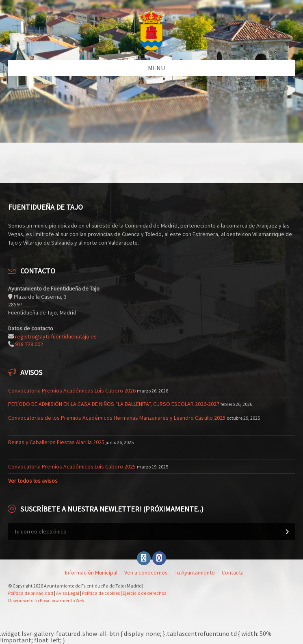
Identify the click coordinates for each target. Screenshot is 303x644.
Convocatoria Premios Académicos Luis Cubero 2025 (72, 466)
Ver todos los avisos (33, 481)
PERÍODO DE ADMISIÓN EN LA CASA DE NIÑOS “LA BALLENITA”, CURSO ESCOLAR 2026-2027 (114, 404)
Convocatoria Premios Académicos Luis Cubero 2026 (72, 390)
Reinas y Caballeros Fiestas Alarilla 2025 (56, 442)
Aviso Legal (68, 593)
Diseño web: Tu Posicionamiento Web (46, 600)
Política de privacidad (31, 593)
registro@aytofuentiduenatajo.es (56, 336)
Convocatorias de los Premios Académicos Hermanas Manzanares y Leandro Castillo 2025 (117, 418)
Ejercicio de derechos (144, 593)
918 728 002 (29, 344)
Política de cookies (101, 593)
